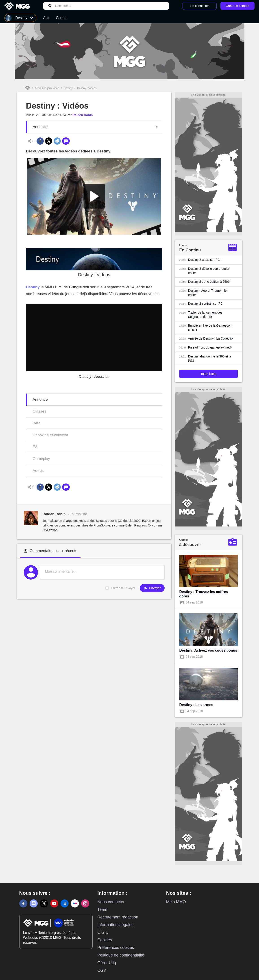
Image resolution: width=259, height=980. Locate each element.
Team (102, 909)
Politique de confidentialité (121, 955)
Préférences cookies (116, 948)
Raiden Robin (83, 115)
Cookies (105, 940)
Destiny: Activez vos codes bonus (208, 650)
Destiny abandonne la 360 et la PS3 (210, 358)
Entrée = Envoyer (123, 588)
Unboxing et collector (51, 435)
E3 (35, 447)
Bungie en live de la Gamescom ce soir (210, 328)
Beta (37, 423)
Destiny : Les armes (196, 705)
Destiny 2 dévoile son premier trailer (209, 271)
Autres (38, 471)
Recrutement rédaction (118, 917)
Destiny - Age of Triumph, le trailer (207, 293)
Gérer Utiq (107, 963)
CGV (102, 970)
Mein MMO (176, 902)
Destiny (68, 88)
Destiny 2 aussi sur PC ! (205, 260)
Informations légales (115, 925)
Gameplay (41, 459)
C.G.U (103, 932)
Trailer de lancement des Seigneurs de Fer (205, 315)
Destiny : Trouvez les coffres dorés (204, 594)
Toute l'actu (208, 374)
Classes (39, 411)
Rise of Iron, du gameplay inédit (210, 347)
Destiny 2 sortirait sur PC (206, 304)
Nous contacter (111, 902)
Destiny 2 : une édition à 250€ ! (210, 282)
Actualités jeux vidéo (47, 88)
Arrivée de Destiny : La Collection (211, 338)
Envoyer (152, 588)
